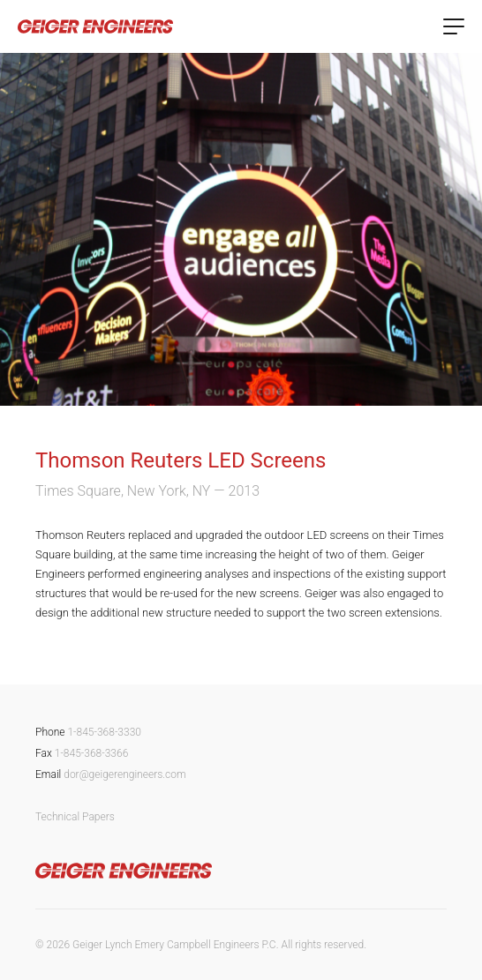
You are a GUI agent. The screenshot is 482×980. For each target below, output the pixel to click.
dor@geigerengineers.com (124, 774)
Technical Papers (75, 817)
